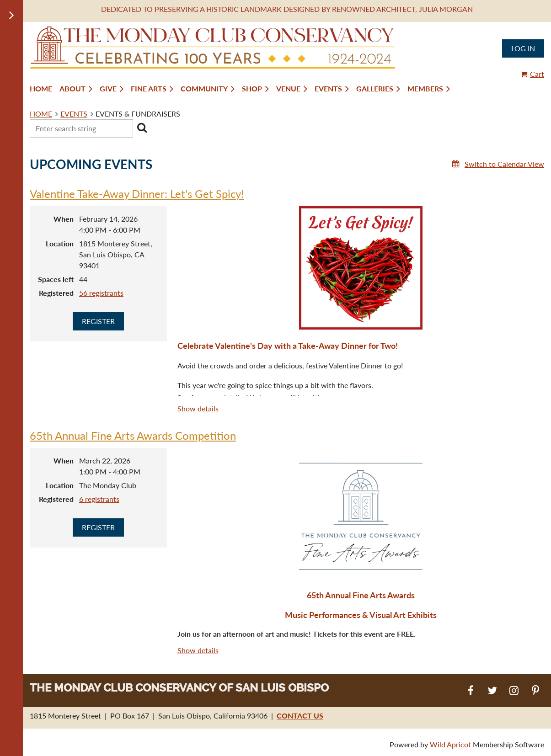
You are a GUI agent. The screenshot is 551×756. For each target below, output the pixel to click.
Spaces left (56, 279)
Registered (56, 293)
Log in (523, 48)
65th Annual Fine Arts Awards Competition (133, 435)
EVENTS (74, 114)
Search (142, 128)
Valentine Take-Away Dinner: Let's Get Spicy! (137, 194)
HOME (41, 114)
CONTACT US (300, 716)
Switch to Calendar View (504, 164)
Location (60, 243)
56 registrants (101, 293)
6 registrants (99, 499)
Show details (198, 408)
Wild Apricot (450, 744)
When (64, 219)
